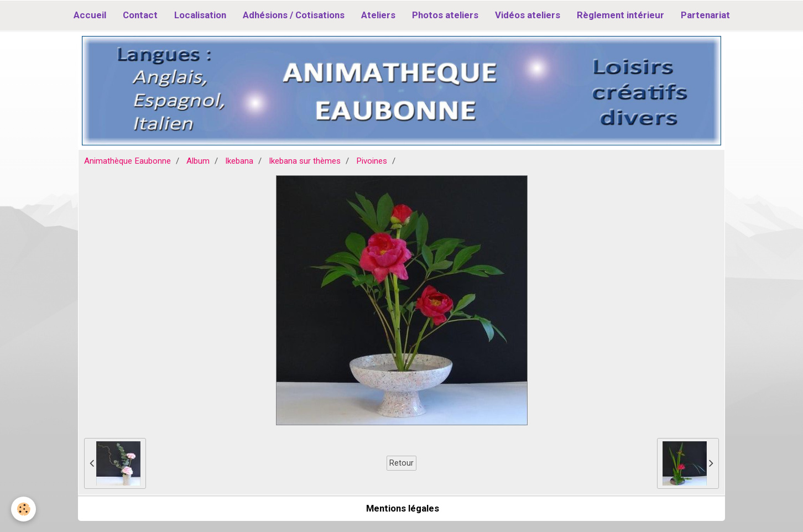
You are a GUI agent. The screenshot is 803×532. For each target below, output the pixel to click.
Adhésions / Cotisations (294, 15)
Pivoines (372, 161)
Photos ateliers (445, 15)
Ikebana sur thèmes (305, 161)
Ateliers (378, 15)
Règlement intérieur (620, 15)
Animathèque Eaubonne (127, 161)
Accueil (90, 15)
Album (198, 161)
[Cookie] (24, 509)
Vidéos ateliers (528, 15)
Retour (401, 463)
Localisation (200, 15)
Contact (140, 15)
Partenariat (705, 15)
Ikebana (239, 161)
